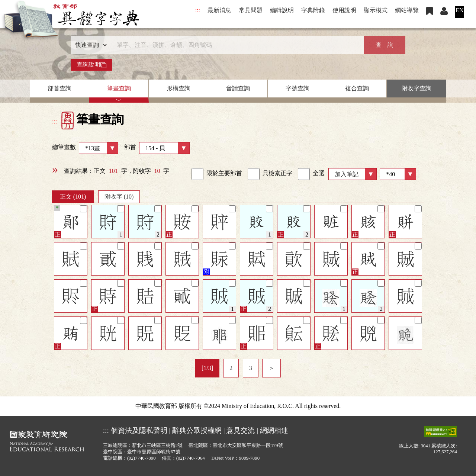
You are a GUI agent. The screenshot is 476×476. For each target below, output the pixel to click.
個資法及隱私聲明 (139, 430)
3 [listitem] (251, 368)
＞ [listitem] (271, 368)
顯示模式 (376, 10)
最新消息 (219, 10)
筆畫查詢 (119, 88)
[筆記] (83, 209)
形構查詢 (178, 88)
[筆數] (398, 174)
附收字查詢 (416, 88)
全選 (311, 174)
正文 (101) (73, 197)
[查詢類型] (89, 45)
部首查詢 (59, 88)
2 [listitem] (231, 368)
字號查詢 (297, 88)
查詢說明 (91, 65)
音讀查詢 (238, 88)
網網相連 (274, 430)
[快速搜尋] (235, 45)
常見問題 (251, 10)
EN (459, 10)
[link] (197, 174)
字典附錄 (313, 10)
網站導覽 (407, 10)
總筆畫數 (85, 148)
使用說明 (344, 10)
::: (198, 10)
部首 (157, 148)
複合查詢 (357, 88)
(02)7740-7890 (141, 458)
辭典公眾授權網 (197, 430)
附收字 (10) (119, 197)
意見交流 (241, 430)
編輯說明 (282, 10)
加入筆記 (347, 174)
